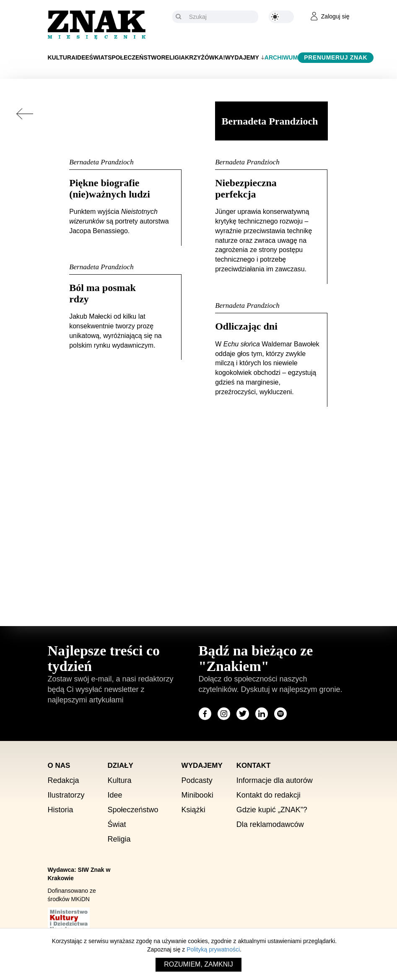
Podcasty (197, 780)
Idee (82, 57)
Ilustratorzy (66, 795)
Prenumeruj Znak (336, 57)
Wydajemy (242, 57)
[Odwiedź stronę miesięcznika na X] (243, 714)
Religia (173, 57)
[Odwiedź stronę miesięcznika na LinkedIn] (262, 714)
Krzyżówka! (205, 57)
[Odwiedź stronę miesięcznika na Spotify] (280, 714)
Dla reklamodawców (270, 824)
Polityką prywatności (213, 949)
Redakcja (64, 780)
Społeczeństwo (135, 57)
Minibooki (197, 795)
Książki (193, 810)
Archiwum (281, 57)
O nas (59, 766)
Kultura (62, 57)
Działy (121, 766)
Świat (99, 57)
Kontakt (254, 766)
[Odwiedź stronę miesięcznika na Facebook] (205, 714)
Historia (61, 810)
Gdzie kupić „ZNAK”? (272, 810)
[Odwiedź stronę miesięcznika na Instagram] (224, 714)
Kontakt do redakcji (269, 795)
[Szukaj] (222, 17)
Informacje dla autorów (275, 780)
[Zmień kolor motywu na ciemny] (281, 17)
